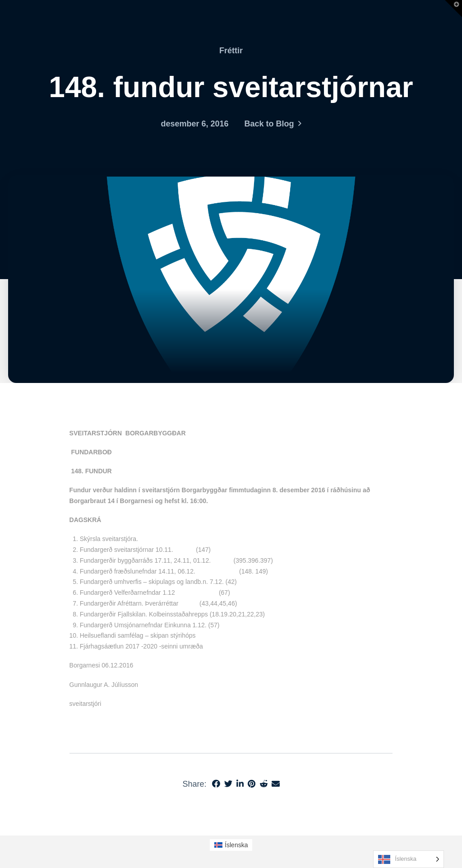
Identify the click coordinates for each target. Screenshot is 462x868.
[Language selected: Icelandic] (409, 859)
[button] (453, 9)
